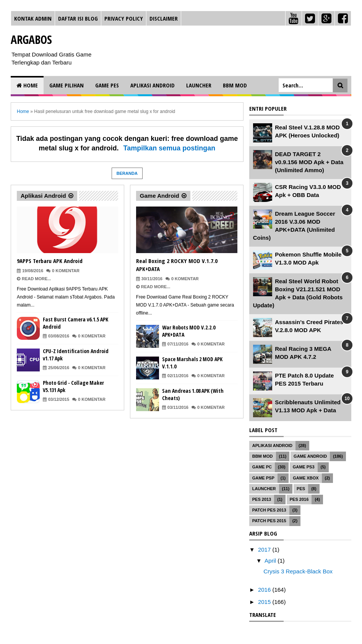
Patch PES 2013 (269, 510)
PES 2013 (262, 499)
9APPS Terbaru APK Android (50, 261)
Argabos (31, 40)
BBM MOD (235, 85)
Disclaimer (164, 18)
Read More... (36, 279)
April (271, 561)
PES (301, 489)
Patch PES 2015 (269, 521)
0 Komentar (66, 271)
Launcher (199, 85)
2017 (265, 550)
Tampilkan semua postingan (170, 148)
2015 (265, 602)
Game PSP (263, 478)
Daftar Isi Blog (78, 18)
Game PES (107, 85)
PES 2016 (299, 499)
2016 (265, 590)
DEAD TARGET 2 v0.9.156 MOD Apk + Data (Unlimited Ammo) (309, 162)
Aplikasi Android (153, 85)
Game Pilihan (67, 85)
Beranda (127, 173)
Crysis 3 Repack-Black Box (298, 571)
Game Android (160, 196)
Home (27, 85)
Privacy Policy (124, 18)
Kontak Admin (33, 18)
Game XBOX (306, 478)
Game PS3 (304, 467)
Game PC (262, 467)
